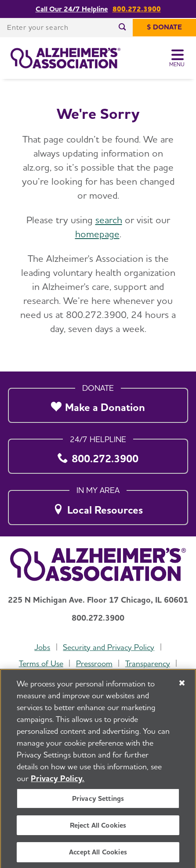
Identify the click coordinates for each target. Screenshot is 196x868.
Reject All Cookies (98, 830)
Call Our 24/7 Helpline (72, 9)
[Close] (182, 688)
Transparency (148, 663)
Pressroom (94, 663)
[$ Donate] (164, 28)
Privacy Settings (98, 804)
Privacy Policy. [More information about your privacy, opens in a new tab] (58, 784)
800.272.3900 (137, 9)
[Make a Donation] (98, 403)
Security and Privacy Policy (109, 647)
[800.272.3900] (98, 454)
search (109, 220)
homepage (97, 234)
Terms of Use (41, 663)
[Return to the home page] (65, 58)
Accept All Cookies (98, 857)
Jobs (42, 647)
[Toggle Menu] (177, 58)
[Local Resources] (98, 505)
